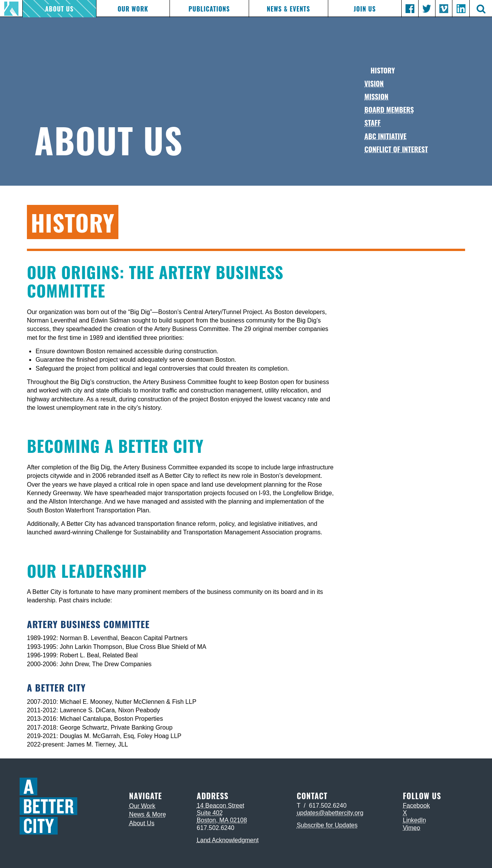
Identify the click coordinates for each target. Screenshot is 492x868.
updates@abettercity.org (330, 813)
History (383, 70)
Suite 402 (210, 813)
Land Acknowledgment (228, 840)
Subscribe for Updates (327, 825)
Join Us (365, 9)
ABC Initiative (386, 136)
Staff (372, 123)
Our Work (133, 9)
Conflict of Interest (396, 149)
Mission (376, 96)
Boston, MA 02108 (222, 820)
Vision (374, 83)
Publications (209, 9)
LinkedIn (415, 820)
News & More (148, 814)
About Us (60, 9)
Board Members (389, 110)
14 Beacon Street (221, 806)
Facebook (416, 806)
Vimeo (411, 828)
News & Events (288, 9)
